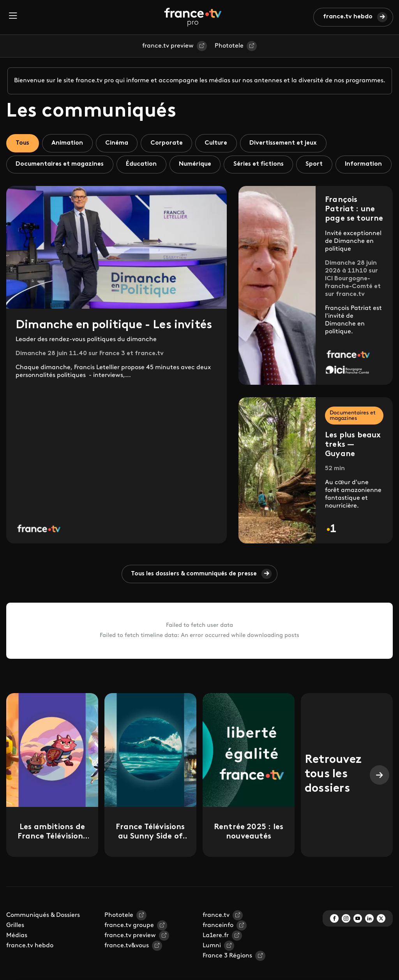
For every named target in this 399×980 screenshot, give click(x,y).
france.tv (216, 938)
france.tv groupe (129, 948)
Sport (318, 165)
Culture (219, 143)
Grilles (15, 948)
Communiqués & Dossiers (43, 938)
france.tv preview (168, 46)
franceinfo (218, 948)
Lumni (212, 968)
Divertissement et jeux (287, 143)
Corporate (169, 143)
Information (34, 186)
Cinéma (118, 143)
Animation (68, 143)
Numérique (197, 165)
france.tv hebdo (348, 17)
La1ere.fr (216, 958)
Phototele (229, 46)
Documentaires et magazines (60, 165)
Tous (23, 143)
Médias (17, 958)
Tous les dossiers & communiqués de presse (194, 596)
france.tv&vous (127, 968)
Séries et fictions (261, 165)
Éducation (143, 165)
